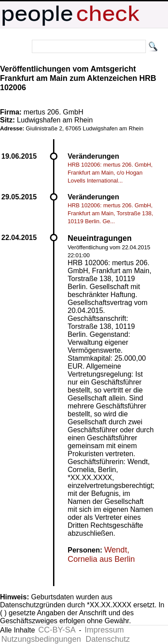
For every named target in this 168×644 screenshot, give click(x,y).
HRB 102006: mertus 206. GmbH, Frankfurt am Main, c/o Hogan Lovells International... (110, 173)
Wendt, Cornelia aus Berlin (101, 554)
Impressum (104, 630)
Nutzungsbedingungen (41, 639)
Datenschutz (108, 639)
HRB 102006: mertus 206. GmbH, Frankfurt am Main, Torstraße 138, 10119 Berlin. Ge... (110, 213)
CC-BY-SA (57, 630)
